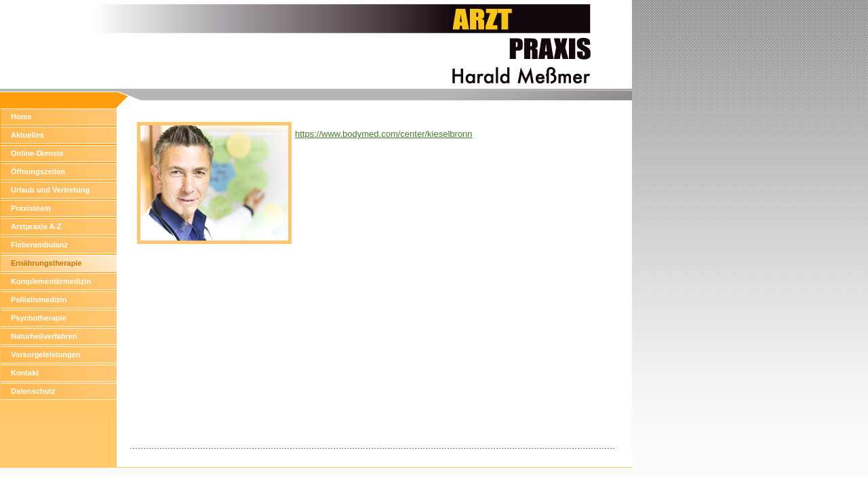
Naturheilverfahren (44, 336)
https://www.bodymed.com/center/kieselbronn (384, 134)
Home (21, 117)
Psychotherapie (39, 318)
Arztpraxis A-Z (36, 226)
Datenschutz (33, 391)
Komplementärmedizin (51, 281)
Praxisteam (31, 208)
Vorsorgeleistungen (45, 354)
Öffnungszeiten (38, 171)
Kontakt (25, 373)
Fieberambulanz (39, 245)
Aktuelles (27, 135)
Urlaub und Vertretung (50, 190)
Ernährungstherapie (46, 263)
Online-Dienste (37, 153)
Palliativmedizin (39, 300)
